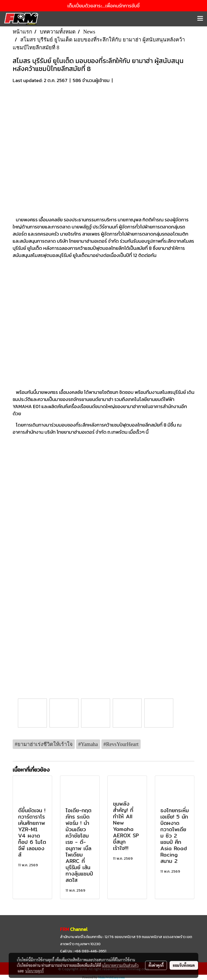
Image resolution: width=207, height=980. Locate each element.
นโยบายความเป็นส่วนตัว (120, 965)
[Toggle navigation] (200, 19)
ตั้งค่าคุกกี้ (156, 965)
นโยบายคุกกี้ (34, 971)
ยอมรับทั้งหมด (184, 965)
